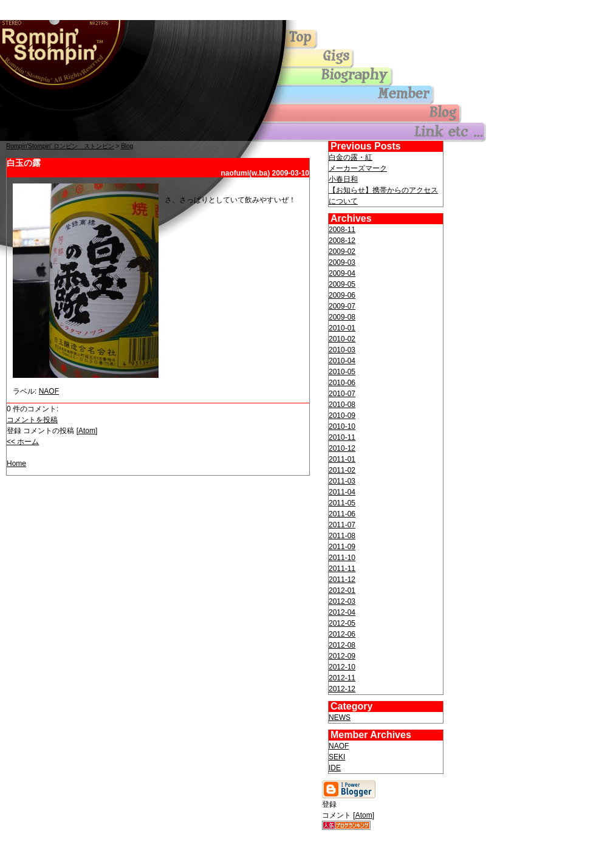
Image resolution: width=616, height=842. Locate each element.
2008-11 (342, 230)
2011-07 (342, 525)
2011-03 (342, 481)
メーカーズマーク (358, 168)
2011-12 (342, 580)
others (364, 132)
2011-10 (342, 558)
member (364, 95)
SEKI (337, 757)
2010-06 (342, 383)
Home (16, 464)
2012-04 (342, 612)
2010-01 (342, 328)
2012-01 (342, 590)
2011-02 (342, 470)
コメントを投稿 (32, 420)
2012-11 (342, 678)
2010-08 (342, 405)
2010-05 (342, 372)
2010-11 (342, 437)
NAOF (49, 391)
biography (364, 77)
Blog (127, 146)
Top (61, 51)
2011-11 (342, 569)
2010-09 (342, 416)
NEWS (340, 717)
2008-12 (342, 241)
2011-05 (342, 503)
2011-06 (342, 514)
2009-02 (342, 252)
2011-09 (342, 547)
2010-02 (342, 339)
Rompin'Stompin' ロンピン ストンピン (60, 146)
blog (364, 114)
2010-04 (342, 361)
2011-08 (342, 536)
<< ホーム (23, 442)
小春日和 (343, 179)
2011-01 (342, 459)
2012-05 (342, 623)
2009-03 (342, 262)
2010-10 (342, 426)
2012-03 (342, 601)
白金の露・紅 (351, 157)
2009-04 (342, 273)
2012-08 (342, 645)
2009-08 (342, 317)
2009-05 (342, 284)
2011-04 (342, 492)
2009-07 (342, 306)
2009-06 (342, 295)
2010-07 (342, 394)
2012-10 (342, 667)
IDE (335, 768)
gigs (364, 59)
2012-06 (342, 634)
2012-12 (342, 689)
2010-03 (342, 350)
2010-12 (342, 448)
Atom (87, 431)
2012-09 (342, 656)
